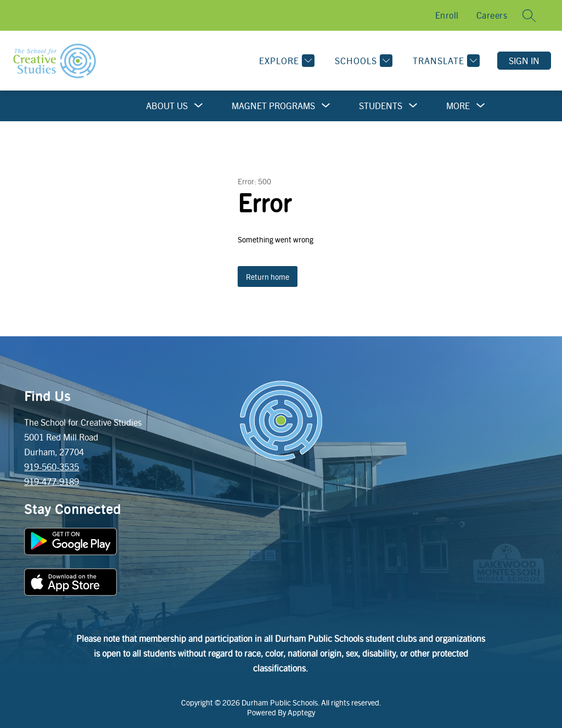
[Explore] (285, 61)
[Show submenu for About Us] (167, 106)
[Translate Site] (445, 61)
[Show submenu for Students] (381, 106)
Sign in (524, 61)
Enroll (447, 15)
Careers (492, 15)
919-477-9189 (52, 481)
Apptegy (301, 712)
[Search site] (529, 15)
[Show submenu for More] (458, 106)
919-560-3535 (52, 467)
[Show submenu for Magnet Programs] (273, 106)
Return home (268, 276)
